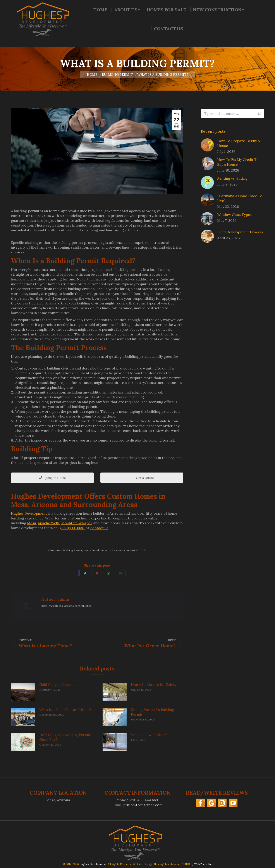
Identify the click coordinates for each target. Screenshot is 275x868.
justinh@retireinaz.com (143, 805)
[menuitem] (100, 18)
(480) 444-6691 (52, 478)
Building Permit (73, 550)
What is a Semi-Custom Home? (65, 710)
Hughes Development (29, 513)
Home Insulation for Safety (154, 684)
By (117, 550)
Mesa (32, 523)
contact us (99, 528)
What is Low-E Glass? (149, 735)
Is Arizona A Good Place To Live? (240, 198)
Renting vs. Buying (232, 178)
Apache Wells (49, 523)
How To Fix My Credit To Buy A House (238, 162)
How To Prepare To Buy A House (239, 143)
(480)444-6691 (72, 528)
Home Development (96, 550)
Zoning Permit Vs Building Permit (153, 712)
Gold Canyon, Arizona (57, 684)
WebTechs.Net (203, 864)
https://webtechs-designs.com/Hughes (66, 606)
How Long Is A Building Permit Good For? (65, 737)
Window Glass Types (234, 215)
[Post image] (23, 692)
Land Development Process (240, 232)
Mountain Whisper (77, 523)
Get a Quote (142, 478)
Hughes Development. (93, 864)
